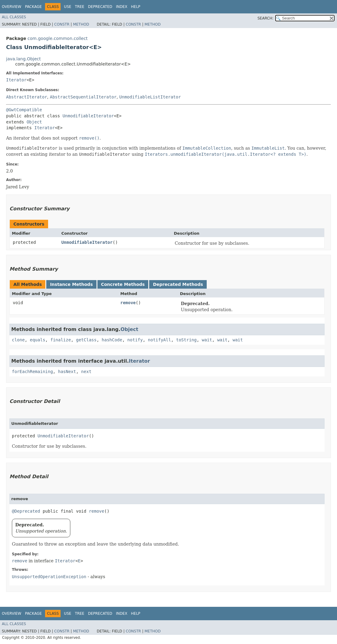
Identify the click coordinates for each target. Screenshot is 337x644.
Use (68, 7)
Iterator (16, 80)
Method (81, 24)
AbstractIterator (27, 97)
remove (128, 303)
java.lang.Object (23, 59)
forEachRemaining (32, 372)
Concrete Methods (123, 284)
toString (186, 340)
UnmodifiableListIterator (150, 97)
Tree (80, 7)
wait (207, 340)
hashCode (112, 340)
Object (34, 122)
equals (38, 340)
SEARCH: (266, 18)
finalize (60, 340)
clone (18, 340)
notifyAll (160, 340)
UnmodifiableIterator (88, 116)
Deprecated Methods (178, 284)
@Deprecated (26, 511)
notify (135, 340)
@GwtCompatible (24, 110)
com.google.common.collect (57, 38)
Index (122, 7)
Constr (62, 24)
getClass (86, 340)
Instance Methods (71, 284)
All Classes (14, 17)
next (86, 372)
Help (136, 7)
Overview (12, 7)
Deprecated (100, 7)
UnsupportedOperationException (49, 577)
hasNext (67, 372)
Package (33, 7)
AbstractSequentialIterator (83, 97)
